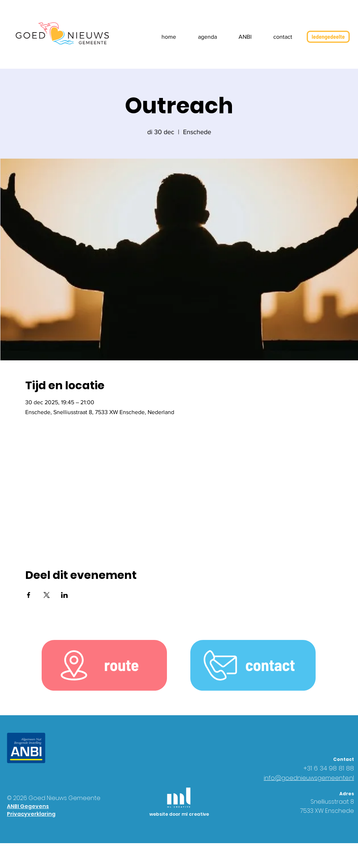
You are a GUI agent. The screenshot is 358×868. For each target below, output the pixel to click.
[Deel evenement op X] (47, 595)
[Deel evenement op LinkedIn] (64, 595)
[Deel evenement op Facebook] (29, 595)
